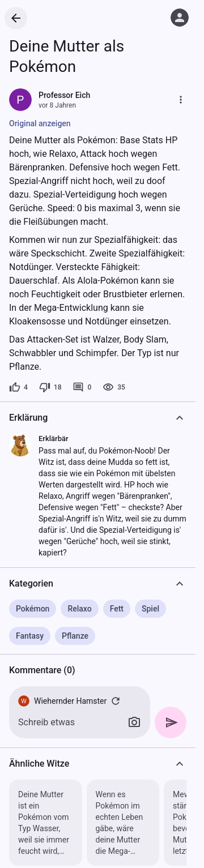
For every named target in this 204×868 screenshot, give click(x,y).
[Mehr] (181, 100)
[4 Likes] (18, 387)
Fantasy (30, 636)
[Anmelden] (180, 18)
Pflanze (75, 636)
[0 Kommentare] (82, 387)
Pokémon (33, 609)
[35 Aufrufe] (114, 387)
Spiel (150, 609)
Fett (117, 609)
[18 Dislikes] (50, 387)
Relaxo (79, 609)
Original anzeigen (40, 123)
